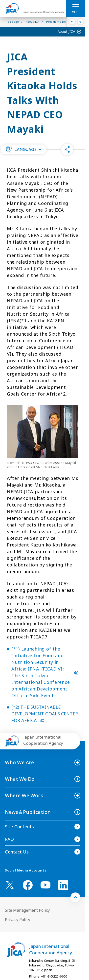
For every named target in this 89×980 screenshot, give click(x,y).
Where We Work (24, 795)
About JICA (66, 31)
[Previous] (72, 22)
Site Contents (19, 827)
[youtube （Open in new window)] (45, 885)
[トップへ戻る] (75, 897)
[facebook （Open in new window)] (28, 885)
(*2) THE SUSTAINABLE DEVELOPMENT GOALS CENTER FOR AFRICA (45, 714)
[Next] (80, 22)
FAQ (9, 839)
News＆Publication (28, 812)
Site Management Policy (27, 910)
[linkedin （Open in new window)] (63, 885)
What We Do (20, 779)
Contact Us (17, 852)
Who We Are (19, 762)
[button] (23, 149)
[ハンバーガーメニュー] (76, 6)
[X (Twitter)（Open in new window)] (10, 885)
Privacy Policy (18, 920)
